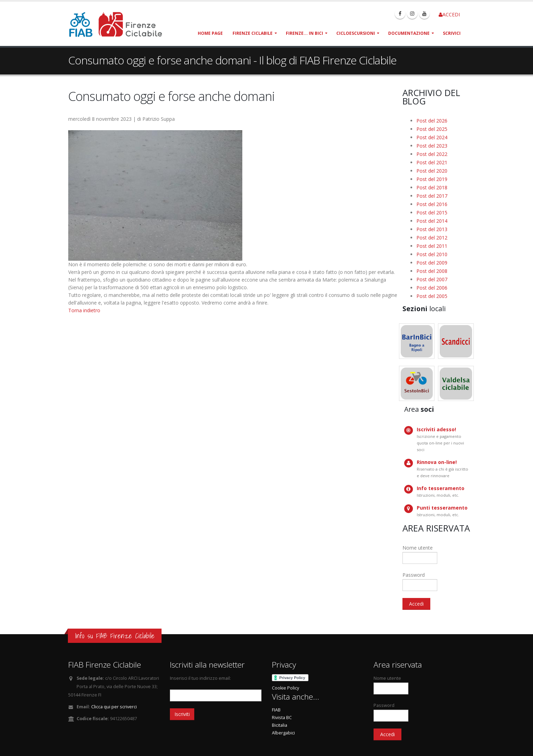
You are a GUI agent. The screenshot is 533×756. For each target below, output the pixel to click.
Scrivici (452, 33)
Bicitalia (280, 725)
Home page (210, 33)
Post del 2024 (432, 137)
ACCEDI (449, 14)
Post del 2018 (432, 187)
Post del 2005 (432, 296)
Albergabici (283, 733)
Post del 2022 (432, 154)
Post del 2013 (432, 229)
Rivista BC (282, 718)
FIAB (276, 710)
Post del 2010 (432, 254)
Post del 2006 (432, 288)
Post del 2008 (432, 271)
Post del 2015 (432, 212)
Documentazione (409, 33)
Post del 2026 (432, 121)
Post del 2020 (432, 171)
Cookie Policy (285, 688)
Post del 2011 (432, 246)
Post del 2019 (432, 179)
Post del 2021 (432, 162)
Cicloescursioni (356, 33)
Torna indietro (84, 310)
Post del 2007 (432, 279)
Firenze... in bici (304, 33)
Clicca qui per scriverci (114, 707)
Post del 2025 (432, 129)
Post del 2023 (432, 146)
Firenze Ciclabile (253, 33)
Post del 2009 (432, 263)
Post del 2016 (432, 204)
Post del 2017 (432, 196)
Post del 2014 (432, 221)
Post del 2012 (432, 238)
